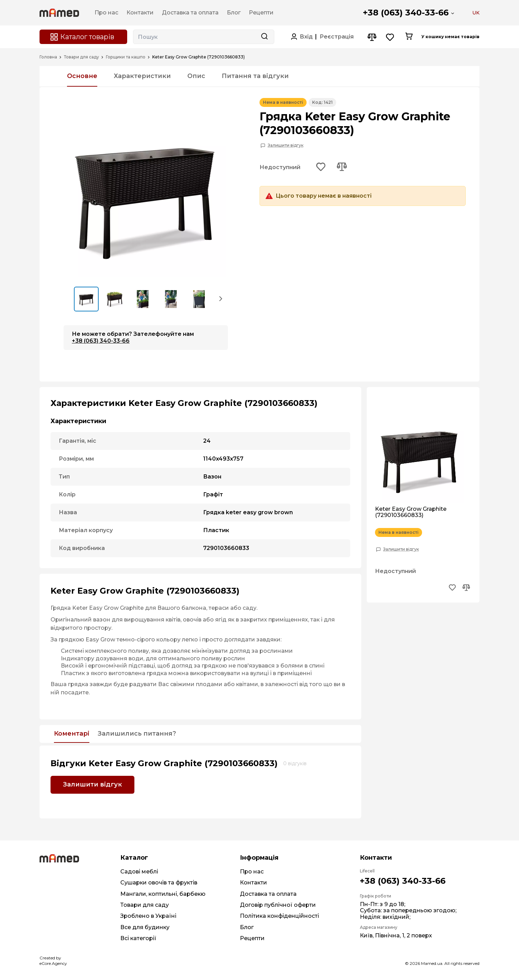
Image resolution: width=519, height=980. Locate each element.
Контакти (253, 883)
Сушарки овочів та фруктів (159, 883)
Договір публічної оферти (278, 905)
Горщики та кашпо (126, 57)
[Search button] (264, 37)
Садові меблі (139, 872)
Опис (196, 76)
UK (476, 13)
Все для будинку (145, 927)
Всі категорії (138, 938)
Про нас (252, 872)
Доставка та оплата (268, 894)
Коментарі (72, 734)
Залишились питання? (137, 734)
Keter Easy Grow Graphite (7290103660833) (411, 512)
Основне (82, 76)
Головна (48, 57)
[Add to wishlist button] (321, 167)
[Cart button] (409, 37)
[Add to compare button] (342, 167)
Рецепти (252, 938)
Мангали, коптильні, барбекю (163, 894)
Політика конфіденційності (279, 916)
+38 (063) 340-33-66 (406, 13)
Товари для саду (81, 57)
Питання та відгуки (255, 76)
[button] (221, 298)
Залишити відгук (286, 145)
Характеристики (142, 76)
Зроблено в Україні (148, 916)
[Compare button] (372, 37)
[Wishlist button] (390, 37)
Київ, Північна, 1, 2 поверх (396, 935)
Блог (247, 927)
